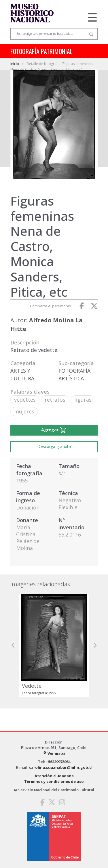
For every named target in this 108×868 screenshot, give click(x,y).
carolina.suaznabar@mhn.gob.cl (61, 767)
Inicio (15, 64)
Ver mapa (54, 753)
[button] (13, 645)
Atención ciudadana (54, 776)
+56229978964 (58, 762)
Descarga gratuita (54, 446)
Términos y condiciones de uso (54, 781)
